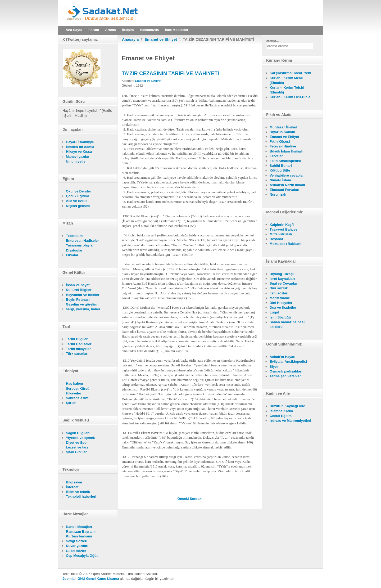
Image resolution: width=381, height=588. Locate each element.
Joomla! (69, 579)
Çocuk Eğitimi (77, 196)
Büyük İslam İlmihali (286, 151)
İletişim (128, 30)
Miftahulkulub (281, 234)
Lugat (274, 312)
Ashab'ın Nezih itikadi (287, 185)
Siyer (274, 367)
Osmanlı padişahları (286, 371)
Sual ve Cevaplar (283, 283)
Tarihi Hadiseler (79, 344)
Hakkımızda (149, 30)
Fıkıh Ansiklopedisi (285, 161)
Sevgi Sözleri (77, 541)
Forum (94, 30)
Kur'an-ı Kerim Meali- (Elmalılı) (287, 80)
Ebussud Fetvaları (284, 190)
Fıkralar (72, 255)
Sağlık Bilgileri (78, 433)
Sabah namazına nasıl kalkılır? (287, 324)
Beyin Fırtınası (78, 300)
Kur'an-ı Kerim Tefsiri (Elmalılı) (287, 90)
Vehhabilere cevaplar (287, 175)
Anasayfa (130, 39)
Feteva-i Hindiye (283, 146)
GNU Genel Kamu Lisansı (98, 579)
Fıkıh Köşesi (280, 142)
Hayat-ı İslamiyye (80, 142)
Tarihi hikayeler (78, 349)
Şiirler (71, 403)
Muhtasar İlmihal (283, 127)
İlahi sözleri (279, 293)
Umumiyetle (76, 161)
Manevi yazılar (78, 157)
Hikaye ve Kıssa (79, 152)
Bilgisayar (74, 482)
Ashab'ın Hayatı (282, 357)
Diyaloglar (74, 250)
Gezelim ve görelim (82, 304)
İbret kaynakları (282, 279)
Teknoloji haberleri (81, 497)
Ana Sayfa (74, 30)
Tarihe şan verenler (285, 376)
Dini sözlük (279, 288)
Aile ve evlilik (77, 201)
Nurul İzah (278, 194)
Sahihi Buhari (281, 166)
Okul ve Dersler (78, 191)
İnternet (72, 487)
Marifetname (280, 298)
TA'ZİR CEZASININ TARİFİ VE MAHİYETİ (170, 73)
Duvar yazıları (77, 546)
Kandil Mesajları (79, 527)
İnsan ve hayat (78, 285)
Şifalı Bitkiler (76, 452)
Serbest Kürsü (78, 389)
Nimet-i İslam (280, 180)
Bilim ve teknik (78, 492)
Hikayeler (74, 393)
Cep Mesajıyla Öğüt (82, 556)
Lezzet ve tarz (77, 447)
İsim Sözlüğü (280, 317)
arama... (273, 40)
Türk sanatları (77, 354)
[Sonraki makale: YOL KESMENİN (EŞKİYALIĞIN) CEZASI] (196, 499)
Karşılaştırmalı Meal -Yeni (290, 73)
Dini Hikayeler (281, 303)
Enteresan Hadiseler (82, 241)
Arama (110, 30)
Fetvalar (276, 156)
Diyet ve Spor (77, 443)
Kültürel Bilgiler (79, 290)
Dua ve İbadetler (283, 308)
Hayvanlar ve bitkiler (83, 295)
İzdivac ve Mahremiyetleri (290, 421)
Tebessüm (74, 236)
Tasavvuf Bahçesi (284, 229)
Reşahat (276, 239)
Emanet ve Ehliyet (161, 39)
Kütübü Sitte (280, 170)
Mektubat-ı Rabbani (285, 244)
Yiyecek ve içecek (80, 438)
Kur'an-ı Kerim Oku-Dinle (290, 97)
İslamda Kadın (281, 411)
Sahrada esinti (78, 398)
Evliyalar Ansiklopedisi (288, 362)
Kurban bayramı (79, 536)
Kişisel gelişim (78, 206)
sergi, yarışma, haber (83, 309)
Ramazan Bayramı (81, 531)
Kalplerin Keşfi (282, 225)
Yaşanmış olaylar (80, 245)
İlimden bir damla (80, 147)
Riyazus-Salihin (282, 132)
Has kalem (74, 383)
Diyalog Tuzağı (282, 274)
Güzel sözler (76, 551)
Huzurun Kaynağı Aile (287, 406)
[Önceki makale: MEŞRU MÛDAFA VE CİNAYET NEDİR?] (183, 499)
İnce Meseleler (177, 30)
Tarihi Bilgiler (77, 339)
